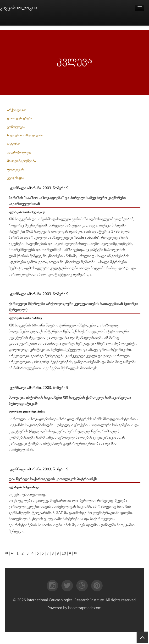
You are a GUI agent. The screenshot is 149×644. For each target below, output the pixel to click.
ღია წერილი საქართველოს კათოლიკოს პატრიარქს (53, 479)
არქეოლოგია (17, 110)
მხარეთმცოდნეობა (22, 161)
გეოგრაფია (16, 178)
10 (64, 553)
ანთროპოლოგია (19, 153)
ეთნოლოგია (16, 127)
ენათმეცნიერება (19, 118)
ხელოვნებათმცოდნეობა (25, 135)
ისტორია (14, 144)
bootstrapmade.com (85, 608)
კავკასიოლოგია (19, 8)
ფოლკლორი (16, 170)
